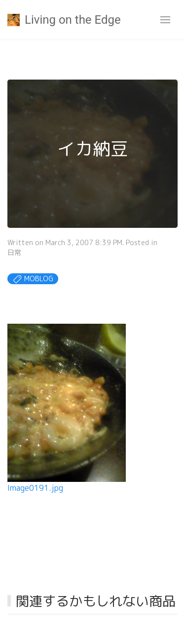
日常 (14, 252)
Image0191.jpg (35, 488)
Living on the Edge (64, 20)
